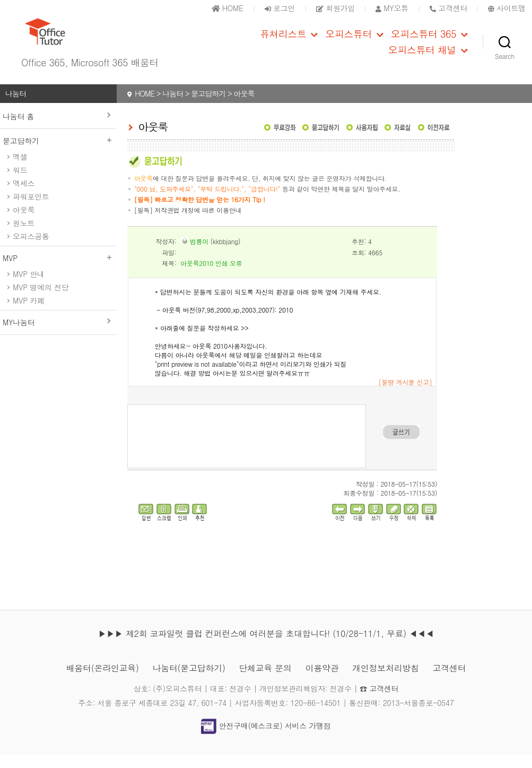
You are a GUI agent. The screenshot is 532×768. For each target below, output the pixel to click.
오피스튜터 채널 (422, 56)
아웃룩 (24, 222)
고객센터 (450, 681)
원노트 (24, 235)
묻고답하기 (58, 153)
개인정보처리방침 (386, 681)
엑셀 (20, 169)
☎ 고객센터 (379, 701)
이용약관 (322, 681)
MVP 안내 (29, 286)
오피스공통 (31, 248)
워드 (20, 182)
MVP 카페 (29, 313)
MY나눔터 (19, 334)
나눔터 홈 (18, 128)
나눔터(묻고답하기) (189, 681)
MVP (58, 270)
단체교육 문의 (265, 681)
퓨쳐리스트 (283, 40)
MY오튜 (392, 8)
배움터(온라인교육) (102, 681)
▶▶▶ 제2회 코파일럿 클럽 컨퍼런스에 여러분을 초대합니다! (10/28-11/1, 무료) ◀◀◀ (266, 646)
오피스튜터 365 (424, 40)
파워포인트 (31, 209)
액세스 (24, 195)
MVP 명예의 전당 (41, 299)
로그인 (279, 8)
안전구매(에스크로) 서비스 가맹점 (266, 738)
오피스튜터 (348, 40)
